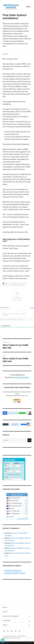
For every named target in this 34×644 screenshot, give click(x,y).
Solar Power (13, 285)
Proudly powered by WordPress (12, 638)
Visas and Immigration (11, 616)
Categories (7, 620)
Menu (28, 7)
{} (19, 319)
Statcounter (4, 643)
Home (5, 607)
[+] (21, 319)
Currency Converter (17, 495)
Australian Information (9, 636)
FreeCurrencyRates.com (23, 519)
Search (5, 612)
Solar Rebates (21, 285)
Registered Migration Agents (15, 573)
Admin (7, 283)
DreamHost (17, 377)
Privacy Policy (22, 636)
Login (32, 308)
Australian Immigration (13, 570)
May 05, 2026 (10, 516)
